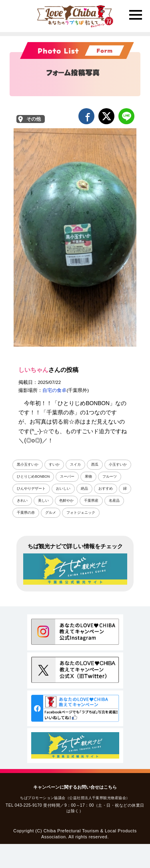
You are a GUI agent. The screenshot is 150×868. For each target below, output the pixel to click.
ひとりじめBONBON (33, 476)
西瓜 (95, 464)
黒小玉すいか (28, 464)
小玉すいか (118, 464)
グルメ (51, 513)
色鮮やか (66, 501)
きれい (22, 501)
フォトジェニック (81, 513)
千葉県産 (91, 501)
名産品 (114, 501)
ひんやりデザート (31, 489)
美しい (43, 501)
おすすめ (106, 489)
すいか (54, 464)
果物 (88, 476)
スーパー (67, 476)
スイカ (75, 464)
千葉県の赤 (26, 513)
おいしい (63, 489)
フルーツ (110, 476)
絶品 (84, 489)
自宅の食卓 (54, 390)
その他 (34, 119)
